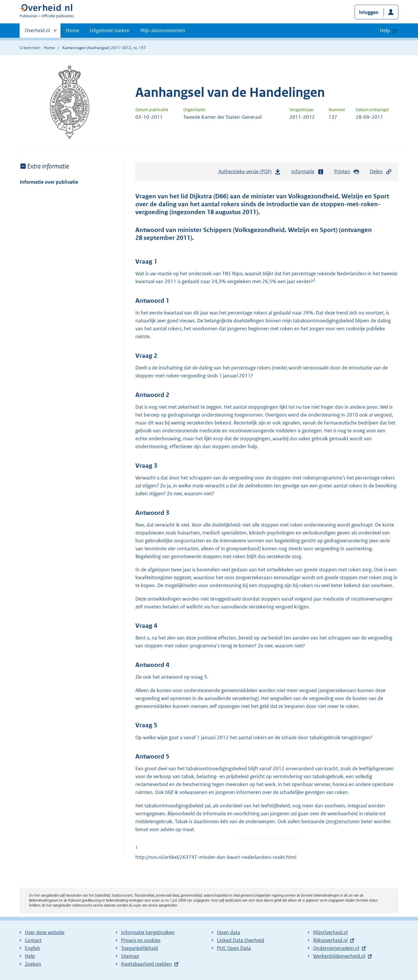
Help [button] (385, 30)
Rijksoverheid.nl (330, 940)
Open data (228, 932)
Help (30, 956)
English (33, 948)
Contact (33, 940)
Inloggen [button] (369, 12)
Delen (381, 172)
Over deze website (45, 932)
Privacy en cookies (141, 940)
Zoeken (33, 964)
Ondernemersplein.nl (336, 948)
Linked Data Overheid (241, 940)
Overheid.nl (37, 32)
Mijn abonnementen (163, 30)
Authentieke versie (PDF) (250, 173)
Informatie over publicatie (49, 182)
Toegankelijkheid (140, 948)
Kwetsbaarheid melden (146, 964)
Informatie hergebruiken (148, 932)
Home (72, 30)
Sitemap (130, 956)
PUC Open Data (234, 948)
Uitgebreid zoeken (110, 30)
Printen (347, 172)
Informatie (308, 172)
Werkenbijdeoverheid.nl (339, 956)
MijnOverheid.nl (330, 932)
